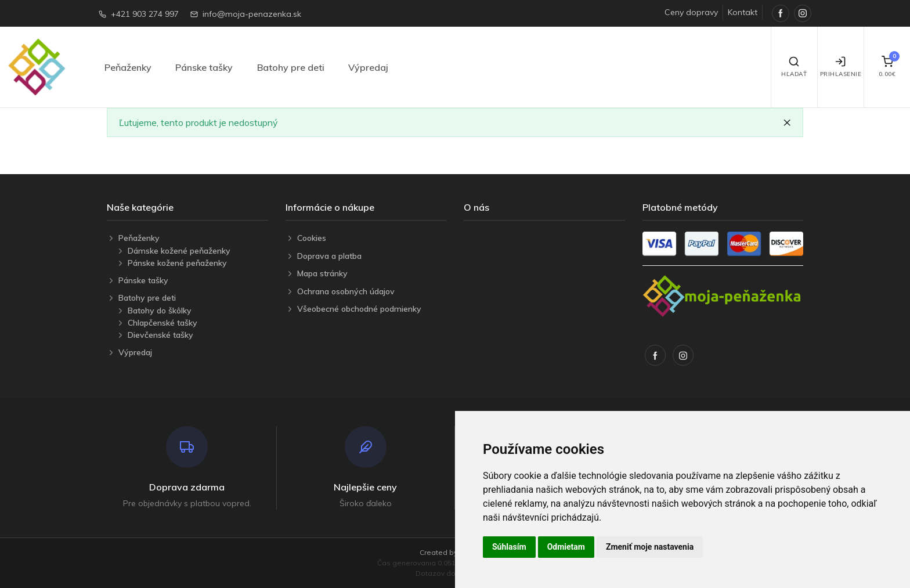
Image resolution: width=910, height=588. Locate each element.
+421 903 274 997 (145, 14)
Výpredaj (368, 67)
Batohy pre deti (291, 67)
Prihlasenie (841, 67)
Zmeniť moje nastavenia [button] (650, 547)
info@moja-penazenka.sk (252, 14)
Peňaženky (128, 67)
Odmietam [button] (566, 547)
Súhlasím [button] (509, 547)
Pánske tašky (204, 67)
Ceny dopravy (691, 12)
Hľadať (794, 67)
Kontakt (743, 12)
